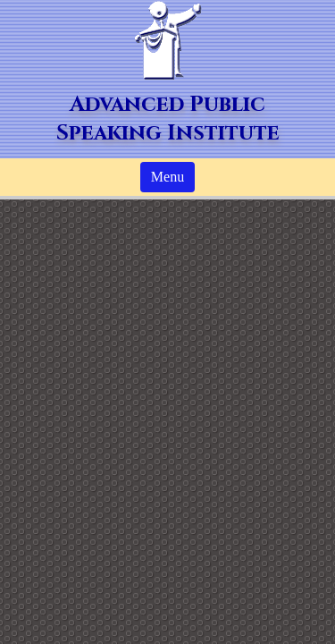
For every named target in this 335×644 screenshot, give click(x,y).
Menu (167, 177)
